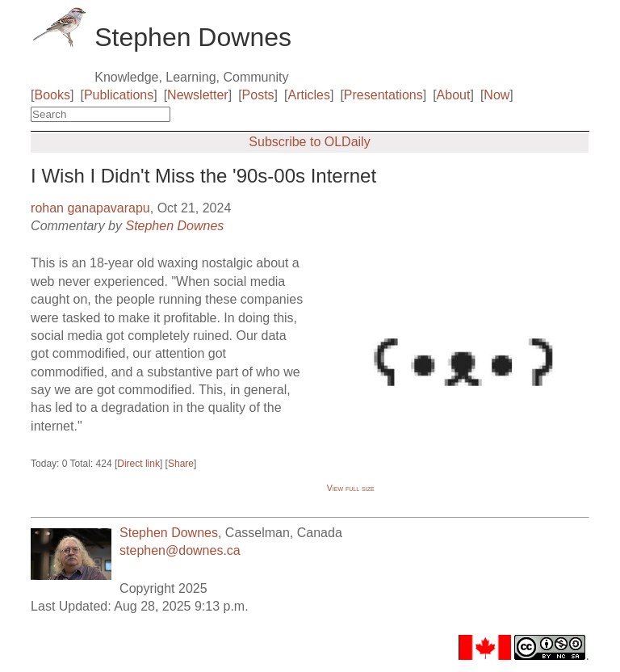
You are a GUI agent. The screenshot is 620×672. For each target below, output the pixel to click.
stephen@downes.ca (180, 550)
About (454, 95)
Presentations (383, 95)
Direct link (138, 464)
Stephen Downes (174, 226)
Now (496, 95)
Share (181, 464)
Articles (309, 95)
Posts (258, 95)
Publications (119, 95)
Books (52, 95)
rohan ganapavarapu (90, 208)
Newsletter (198, 95)
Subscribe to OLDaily (309, 142)
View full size (351, 488)
